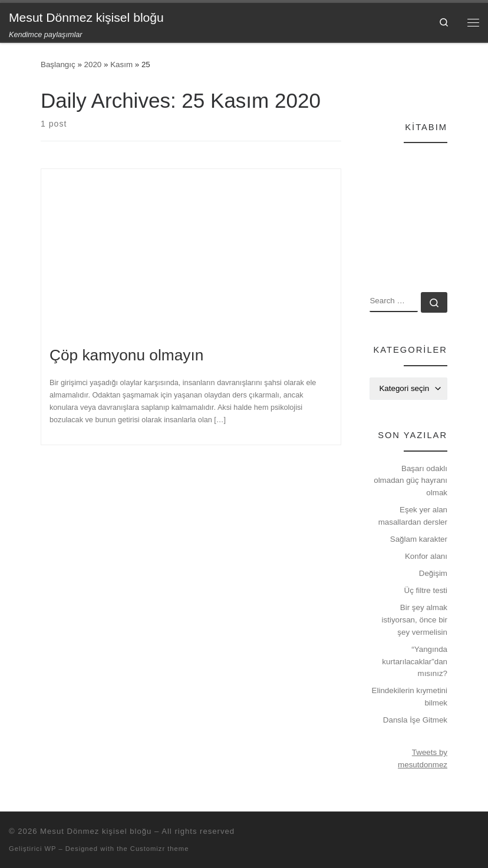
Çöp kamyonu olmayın (126, 355)
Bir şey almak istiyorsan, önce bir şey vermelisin (415, 619)
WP (50, 849)
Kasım (121, 64)
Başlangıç (58, 64)
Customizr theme (160, 849)
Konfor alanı (426, 556)
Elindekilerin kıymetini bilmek (410, 697)
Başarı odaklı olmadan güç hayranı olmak (410, 481)
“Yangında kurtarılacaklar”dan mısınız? (415, 661)
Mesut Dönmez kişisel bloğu (96, 831)
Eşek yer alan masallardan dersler (413, 516)
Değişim (433, 573)
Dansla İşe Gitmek (415, 720)
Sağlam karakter (419, 539)
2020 (93, 64)
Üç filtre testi (426, 590)
